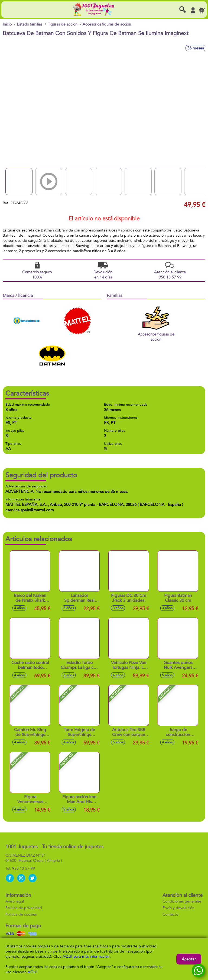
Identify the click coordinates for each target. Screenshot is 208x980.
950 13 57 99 (24, 868)
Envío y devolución (178, 908)
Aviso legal (15, 901)
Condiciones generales (182, 901)
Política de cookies (21, 914)
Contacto (170, 914)
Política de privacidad (24, 908)
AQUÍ (32, 972)
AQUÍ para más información (86, 956)
